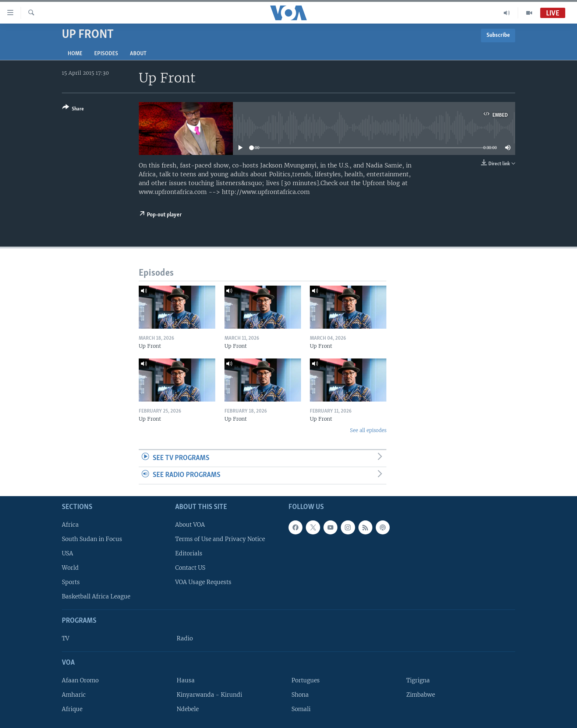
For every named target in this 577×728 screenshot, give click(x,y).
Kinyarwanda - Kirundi (209, 695)
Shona (300, 695)
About (138, 54)
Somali (301, 709)
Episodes (106, 54)
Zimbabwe (421, 695)
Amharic (74, 695)
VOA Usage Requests (203, 582)
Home (75, 54)
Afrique (72, 709)
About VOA (190, 525)
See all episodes (368, 430)
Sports (71, 582)
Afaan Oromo (80, 680)
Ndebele (188, 709)
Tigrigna (418, 680)
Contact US (190, 568)
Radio (185, 638)
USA (68, 553)
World (70, 568)
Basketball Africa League (96, 596)
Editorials (189, 553)
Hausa (186, 680)
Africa (70, 525)
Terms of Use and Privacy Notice (220, 539)
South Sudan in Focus (92, 539)
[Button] (73, 109)
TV (66, 638)
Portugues (306, 680)
